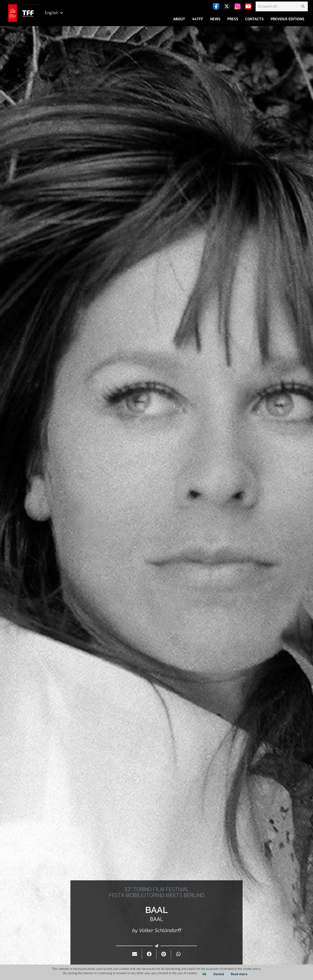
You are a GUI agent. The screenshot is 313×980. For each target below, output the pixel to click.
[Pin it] (164, 954)
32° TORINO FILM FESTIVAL (156, 889)
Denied (219, 974)
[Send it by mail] (135, 954)
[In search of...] (282, 6)
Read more (239, 974)
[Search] (303, 6)
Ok (204, 974)
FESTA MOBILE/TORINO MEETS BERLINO (156, 895)
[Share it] (149, 954)
